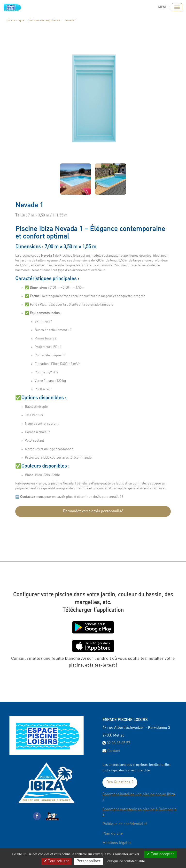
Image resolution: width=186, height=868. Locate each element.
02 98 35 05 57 (118, 743)
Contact (114, 751)
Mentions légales (117, 843)
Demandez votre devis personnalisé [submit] (93, 511)
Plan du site (112, 834)
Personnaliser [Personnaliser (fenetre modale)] (89, 861)
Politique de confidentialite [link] (125, 861)
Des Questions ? (120, 782)
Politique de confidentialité (125, 824)
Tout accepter (160, 854)
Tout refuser (56, 861)
